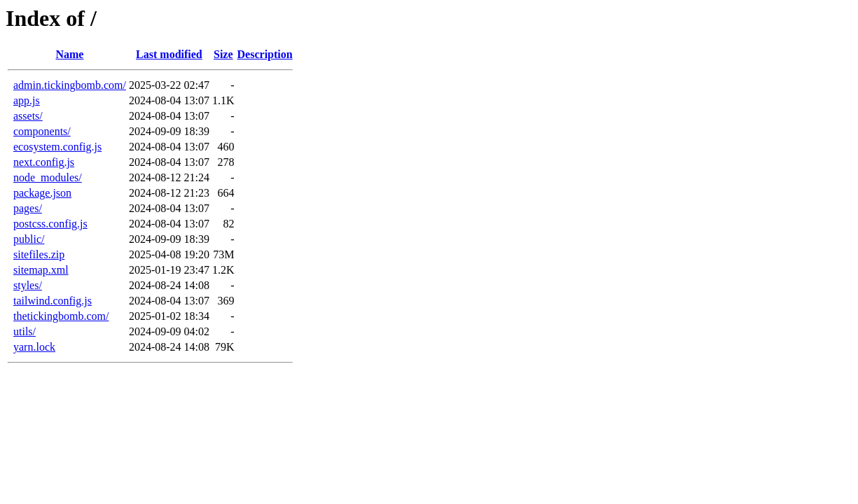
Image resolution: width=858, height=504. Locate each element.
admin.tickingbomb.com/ (70, 85)
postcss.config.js (50, 224)
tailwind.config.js (53, 301)
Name (69, 54)
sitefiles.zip (39, 254)
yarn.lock (34, 347)
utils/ (25, 331)
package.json (42, 193)
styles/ (28, 285)
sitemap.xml (41, 270)
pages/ (28, 208)
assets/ (28, 116)
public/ (29, 239)
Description (265, 54)
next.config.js (44, 162)
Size (223, 54)
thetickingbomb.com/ (61, 316)
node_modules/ (48, 177)
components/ (42, 131)
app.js (27, 100)
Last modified (169, 54)
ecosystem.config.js (57, 147)
